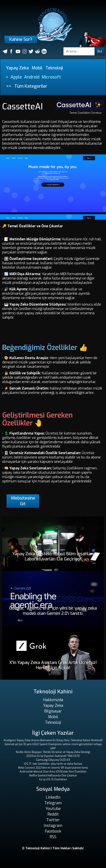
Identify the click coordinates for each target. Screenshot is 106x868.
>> (9, 86)
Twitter (53, 820)
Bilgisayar (53, 711)
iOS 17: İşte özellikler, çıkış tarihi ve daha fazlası (53, 764)
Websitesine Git (23, 501)
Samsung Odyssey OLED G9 (53, 760)
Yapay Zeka (17, 68)
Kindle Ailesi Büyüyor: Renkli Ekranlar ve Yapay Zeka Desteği (53, 752)
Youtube (53, 809)
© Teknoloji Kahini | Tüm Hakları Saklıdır (53, 848)
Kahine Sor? (21, 39)
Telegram (53, 803)
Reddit (53, 814)
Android (32, 77)
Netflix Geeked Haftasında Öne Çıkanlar (53, 776)
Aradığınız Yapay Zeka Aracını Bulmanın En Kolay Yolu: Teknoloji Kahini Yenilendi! (53, 740)
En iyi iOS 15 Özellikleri (53, 779)
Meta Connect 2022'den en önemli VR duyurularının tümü (53, 768)
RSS (53, 837)
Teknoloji (54, 68)
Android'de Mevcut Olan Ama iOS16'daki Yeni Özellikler (53, 772)
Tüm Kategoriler (31, 86)
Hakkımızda (53, 700)
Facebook (53, 831)
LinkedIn (53, 797)
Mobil (37, 68)
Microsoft (51, 77)
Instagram (53, 826)
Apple (16, 77)
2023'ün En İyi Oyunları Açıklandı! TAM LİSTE (53, 756)
